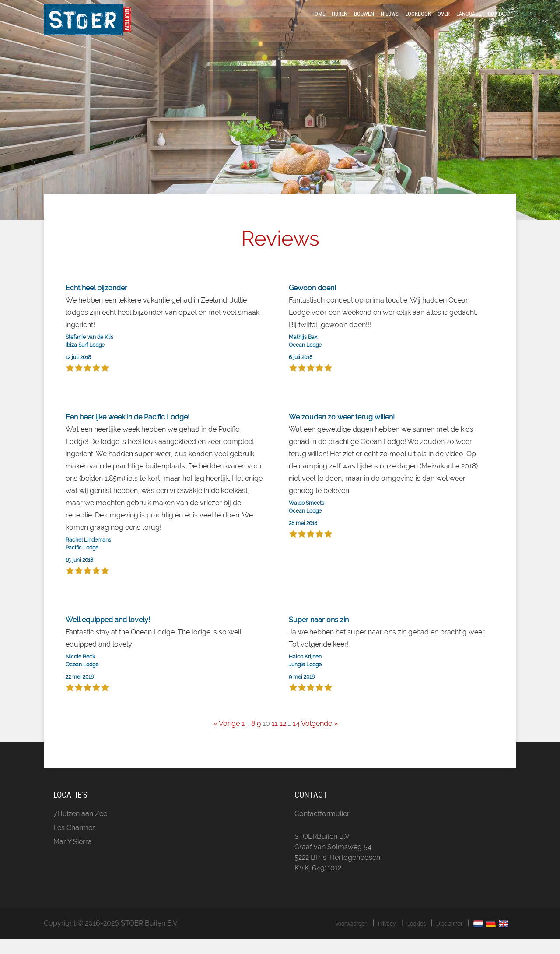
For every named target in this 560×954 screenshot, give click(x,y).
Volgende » (319, 739)
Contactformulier (322, 829)
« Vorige (227, 739)
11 (275, 739)
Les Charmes (75, 843)
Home (318, 23)
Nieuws (390, 23)
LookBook (418, 23)
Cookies (416, 939)
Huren (339, 23)
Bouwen (364, 23)
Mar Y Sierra (73, 857)
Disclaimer (449, 939)
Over (444, 23)
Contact (499, 23)
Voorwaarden (351, 939)
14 (296, 739)
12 (283, 739)
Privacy (387, 939)
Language (469, 23)
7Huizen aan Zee (80, 829)
